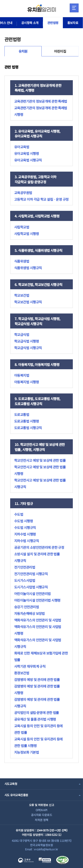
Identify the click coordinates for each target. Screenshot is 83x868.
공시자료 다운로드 (41, 815)
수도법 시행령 (23, 521)
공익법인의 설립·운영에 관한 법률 (37, 712)
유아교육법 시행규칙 (28, 160)
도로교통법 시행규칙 (28, 428)
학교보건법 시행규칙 (28, 302)
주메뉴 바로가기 (0, 0)
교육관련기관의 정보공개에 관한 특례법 (41, 101)
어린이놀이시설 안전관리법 (32, 594)
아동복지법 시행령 (26, 382)
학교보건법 (22, 295)
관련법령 (53, 23)
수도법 (19, 514)
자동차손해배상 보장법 (29, 613)
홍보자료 (73, 23)
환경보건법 (22, 673)
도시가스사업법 (25, 580)
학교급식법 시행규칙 (28, 348)
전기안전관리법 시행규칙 (31, 574)
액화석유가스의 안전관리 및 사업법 (38, 620)
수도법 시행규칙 (25, 527)
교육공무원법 (23, 193)
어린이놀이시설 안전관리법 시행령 (37, 600)
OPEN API (41, 810)
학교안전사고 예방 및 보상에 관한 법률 (40, 460)
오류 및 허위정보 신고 (41, 805)
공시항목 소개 (30, 23)
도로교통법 (22, 414)
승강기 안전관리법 (26, 607)
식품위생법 (22, 261)
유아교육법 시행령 (26, 153)
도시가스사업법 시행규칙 (31, 587)
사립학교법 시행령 (26, 234)
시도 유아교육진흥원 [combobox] (16, 795)
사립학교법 (22, 227)
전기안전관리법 (25, 567)
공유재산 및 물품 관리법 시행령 (35, 719)
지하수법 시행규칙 (26, 541)
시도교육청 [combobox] (11, 784)
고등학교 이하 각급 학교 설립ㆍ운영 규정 (41, 199)
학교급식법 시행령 (26, 341)
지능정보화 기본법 (26, 752)
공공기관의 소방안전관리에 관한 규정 (39, 547)
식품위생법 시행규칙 (28, 268)
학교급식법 (22, 334)
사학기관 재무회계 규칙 (30, 666)
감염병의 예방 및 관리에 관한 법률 (37, 679)
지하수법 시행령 (25, 534)
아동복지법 (22, 375)
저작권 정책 (41, 820)
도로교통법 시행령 (26, 421)
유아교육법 (22, 147)
